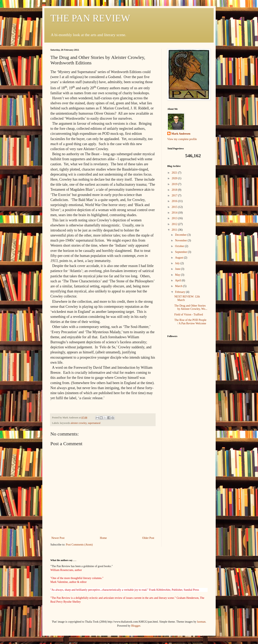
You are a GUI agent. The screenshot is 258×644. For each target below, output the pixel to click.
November (181, 240)
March (179, 286)
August (179, 258)
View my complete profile (182, 139)
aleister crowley (79, 423)
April (178, 280)
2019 (175, 184)
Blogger (136, 626)
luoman (201, 622)
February (180, 292)
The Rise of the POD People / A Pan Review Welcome (190, 322)
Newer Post (58, 538)
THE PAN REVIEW (90, 18)
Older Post (148, 538)
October (180, 246)
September (181, 252)
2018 (175, 190)
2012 (175, 224)
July (178, 263)
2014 (175, 213)
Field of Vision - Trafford (189, 315)
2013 (175, 218)
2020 (175, 178)
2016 (175, 201)
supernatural (94, 423)
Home (103, 538)
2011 (175, 230)
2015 (175, 207)
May (178, 275)
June (178, 269)
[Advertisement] (187, 398)
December (181, 235)
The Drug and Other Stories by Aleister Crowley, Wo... (191, 307)
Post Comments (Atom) (79, 545)
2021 (175, 173)
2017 (175, 195)
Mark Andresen (181, 134)
